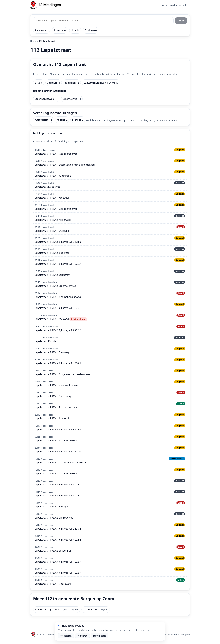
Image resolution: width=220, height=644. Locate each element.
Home (33, 41)
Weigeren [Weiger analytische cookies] (82, 636)
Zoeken (181, 21)
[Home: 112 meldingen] (46, 5)
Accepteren (66, 636)
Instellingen (99, 636)
